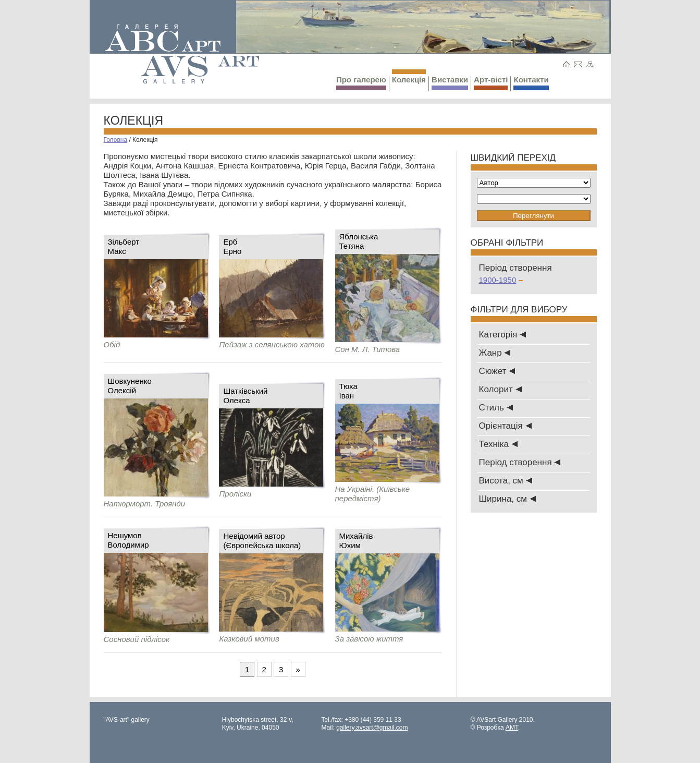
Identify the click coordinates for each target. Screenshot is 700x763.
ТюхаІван (348, 391)
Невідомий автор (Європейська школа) (262, 541)
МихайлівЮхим (356, 541)
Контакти (531, 83)
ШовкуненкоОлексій (130, 386)
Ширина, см (507, 499)
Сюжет (497, 371)
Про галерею (361, 83)
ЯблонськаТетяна (359, 241)
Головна (116, 140)
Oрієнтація (505, 426)
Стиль (496, 408)
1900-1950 (501, 280)
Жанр (495, 353)
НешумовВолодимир (128, 540)
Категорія (502, 335)
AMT (512, 728)
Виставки (450, 83)
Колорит (500, 389)
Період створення (520, 462)
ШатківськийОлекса (245, 396)
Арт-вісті (491, 83)
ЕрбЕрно (232, 246)
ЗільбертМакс (124, 246)
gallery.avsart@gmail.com (372, 728)
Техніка (498, 444)
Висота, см (506, 481)
